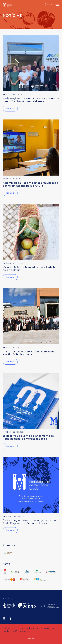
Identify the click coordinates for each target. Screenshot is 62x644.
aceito (31, 638)
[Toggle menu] (57, 5)
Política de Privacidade (16, 631)
